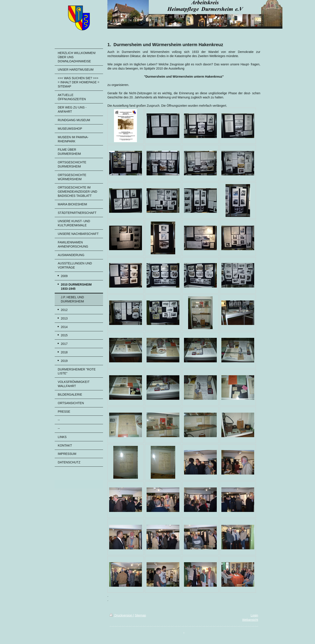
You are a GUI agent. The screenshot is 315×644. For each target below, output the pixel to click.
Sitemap (140, 615)
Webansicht (250, 620)
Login (254, 615)
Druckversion (121, 615)
